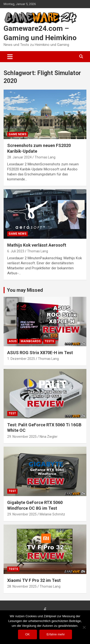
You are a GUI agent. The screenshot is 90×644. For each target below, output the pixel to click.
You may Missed (25, 290)
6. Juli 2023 (16, 251)
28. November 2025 (22, 586)
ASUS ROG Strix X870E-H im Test (40, 353)
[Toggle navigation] (10, 57)
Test (12, 413)
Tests (49, 341)
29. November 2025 (22, 437)
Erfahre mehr (56, 634)
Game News (18, 134)
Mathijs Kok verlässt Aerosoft (37, 245)
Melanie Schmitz (52, 514)
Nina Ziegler (49, 437)
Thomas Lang (45, 157)
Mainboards (31, 341)
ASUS (13, 341)
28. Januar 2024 (19, 157)
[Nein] (84, 627)
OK (27, 634)
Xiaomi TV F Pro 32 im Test (34, 580)
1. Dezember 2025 (21, 359)
